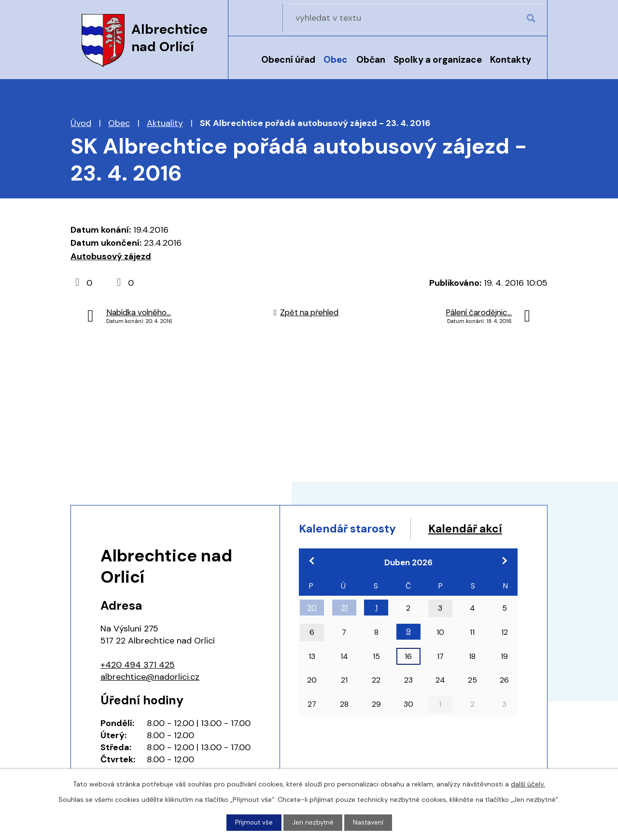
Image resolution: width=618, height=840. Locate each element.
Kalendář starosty (352, 529)
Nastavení (369, 822)
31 (344, 627)
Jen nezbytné (313, 822)
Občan (371, 60)
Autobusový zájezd (111, 256)
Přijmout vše (253, 822)
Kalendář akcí (339, 548)
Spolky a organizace (438, 60)
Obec (336, 60)
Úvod (246, 66)
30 (312, 627)
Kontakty (511, 60)
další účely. (528, 784)
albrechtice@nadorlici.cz (150, 677)
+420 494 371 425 (138, 665)
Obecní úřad (288, 60)
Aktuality (165, 123)
